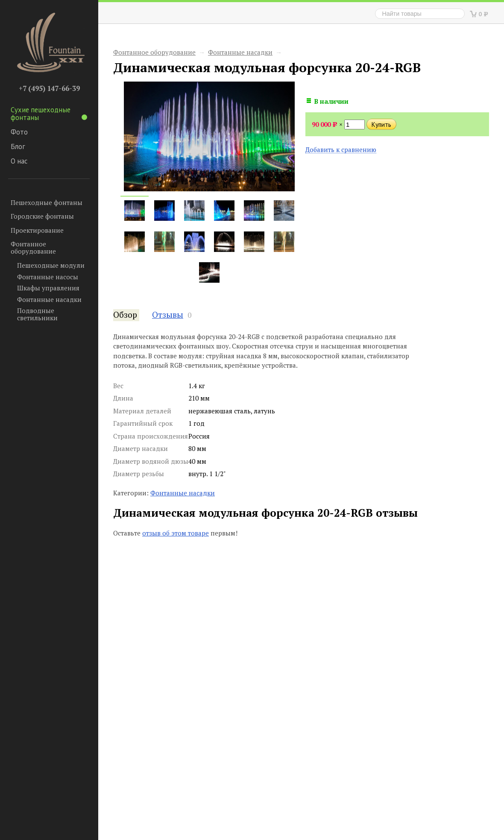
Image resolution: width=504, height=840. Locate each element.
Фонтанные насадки (49, 299)
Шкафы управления (48, 288)
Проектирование (37, 230)
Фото (19, 132)
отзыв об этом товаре (176, 533)
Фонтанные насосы (48, 277)
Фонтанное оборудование (33, 247)
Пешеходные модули (51, 265)
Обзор (125, 315)
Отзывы (168, 315)
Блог (18, 146)
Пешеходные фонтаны (47, 202)
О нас (19, 161)
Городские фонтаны (42, 216)
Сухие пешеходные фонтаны (49, 114)
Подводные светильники (37, 314)
